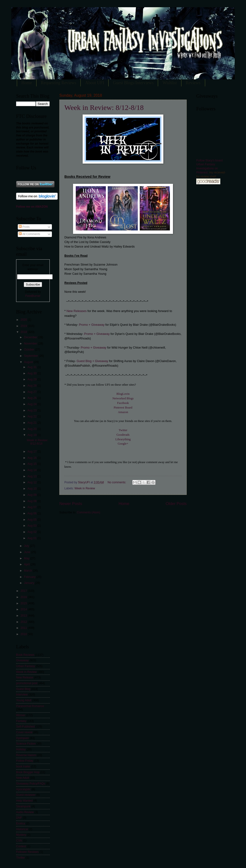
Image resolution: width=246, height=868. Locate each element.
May (27, 558)
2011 (24, 628)
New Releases (77, 311)
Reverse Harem (26, 755)
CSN (19, 841)
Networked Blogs (123, 398)
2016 (24, 597)
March (28, 571)
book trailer (23, 766)
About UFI (95, 83)
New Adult (23, 778)
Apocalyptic (23, 789)
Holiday (21, 749)
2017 (24, 591)
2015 (24, 603)
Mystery (21, 835)
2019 (24, 326)
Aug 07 (32, 507)
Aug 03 (32, 526)
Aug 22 (32, 416)
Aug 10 (32, 489)
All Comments (29, 234)
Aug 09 (32, 495)
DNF (19, 818)
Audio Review (25, 812)
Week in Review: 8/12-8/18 (104, 107)
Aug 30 (32, 373)
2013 (24, 616)
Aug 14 (32, 470)
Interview (22, 695)
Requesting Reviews (58, 83)
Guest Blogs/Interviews (133, 83)
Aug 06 (32, 513)
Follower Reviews (27, 852)
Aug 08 (32, 501)
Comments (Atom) (89, 512)
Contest (21, 846)
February (30, 577)
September (31, 356)
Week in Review (85, 488)
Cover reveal (24, 732)
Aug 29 (32, 379)
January (30, 583)
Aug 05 (32, 520)
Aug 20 (32, 429)
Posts (24, 227)
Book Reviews (25, 655)
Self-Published (25, 727)
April (27, 564)
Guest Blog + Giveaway (92, 361)
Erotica (21, 823)
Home (27, 83)
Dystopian (22, 738)
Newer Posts (71, 504)
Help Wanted (24, 801)
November (31, 344)
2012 (24, 622)
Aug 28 (32, 386)
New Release (25, 677)
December (31, 337)
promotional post (27, 683)
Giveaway (22, 660)
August (29, 362)
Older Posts (176, 504)
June (28, 552)
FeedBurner (33, 296)
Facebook (123, 403)
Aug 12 (32, 482)
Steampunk (23, 806)
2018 (24, 332)
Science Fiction (26, 744)
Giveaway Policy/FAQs (31, 784)
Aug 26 (32, 398)
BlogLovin (123, 394)
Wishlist (169, 83)
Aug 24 (32, 404)
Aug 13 (32, 476)
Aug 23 (32, 410)
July (27, 546)
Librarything (123, 439)
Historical (22, 829)
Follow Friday (25, 761)
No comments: (117, 482)
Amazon (123, 412)
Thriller (21, 858)
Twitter (123, 430)
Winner (21, 715)
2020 (24, 320)
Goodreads (123, 435)
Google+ (123, 444)
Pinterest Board (123, 408)
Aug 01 (32, 538)
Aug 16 (32, 458)
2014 (24, 609)
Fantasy (21, 721)
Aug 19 (32, 435)
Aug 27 (32, 392)
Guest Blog (23, 689)
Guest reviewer (26, 795)
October (30, 350)
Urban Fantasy (25, 666)
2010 (24, 634)
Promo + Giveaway (92, 325)
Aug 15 (32, 464)
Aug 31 (32, 367)
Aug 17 (32, 452)
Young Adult (24, 700)
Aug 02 (32, 532)
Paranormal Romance (30, 706)
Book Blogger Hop (28, 772)
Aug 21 (32, 423)
